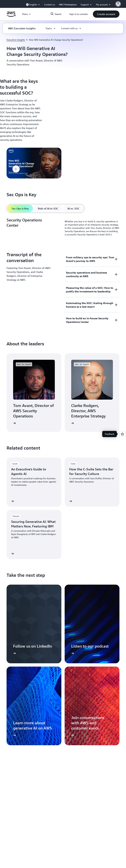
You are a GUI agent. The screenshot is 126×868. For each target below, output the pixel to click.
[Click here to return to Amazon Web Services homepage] (11, 16)
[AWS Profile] (118, 4)
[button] (106, 14)
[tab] (20, 208)
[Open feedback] (122, 434)
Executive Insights (16, 40)
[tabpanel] (63, 228)
